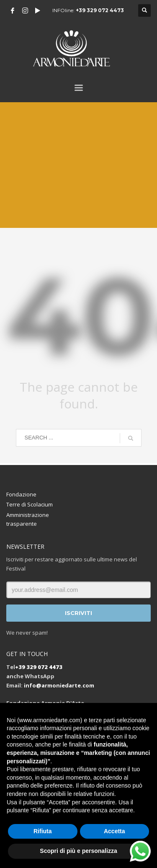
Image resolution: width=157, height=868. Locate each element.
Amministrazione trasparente (28, 519)
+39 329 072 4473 (100, 10)
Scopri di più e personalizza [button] (78, 851)
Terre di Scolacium (30, 504)
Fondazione (21, 494)
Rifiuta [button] (43, 831)
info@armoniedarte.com (59, 685)
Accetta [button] (115, 831)
